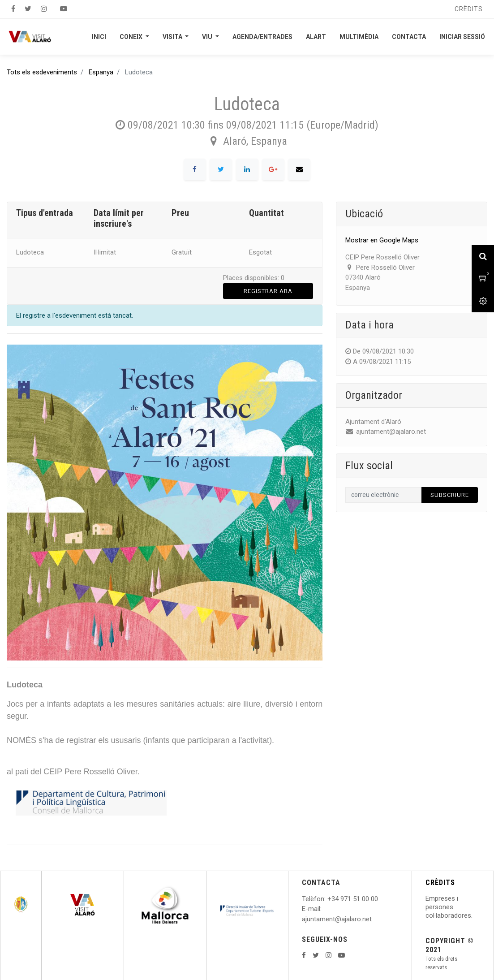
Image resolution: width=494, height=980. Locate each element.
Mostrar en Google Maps (382, 240)
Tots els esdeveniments (42, 72)
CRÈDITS (440, 883)
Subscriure (450, 495)
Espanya (101, 72)
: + (328, 899)
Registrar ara (268, 291)
